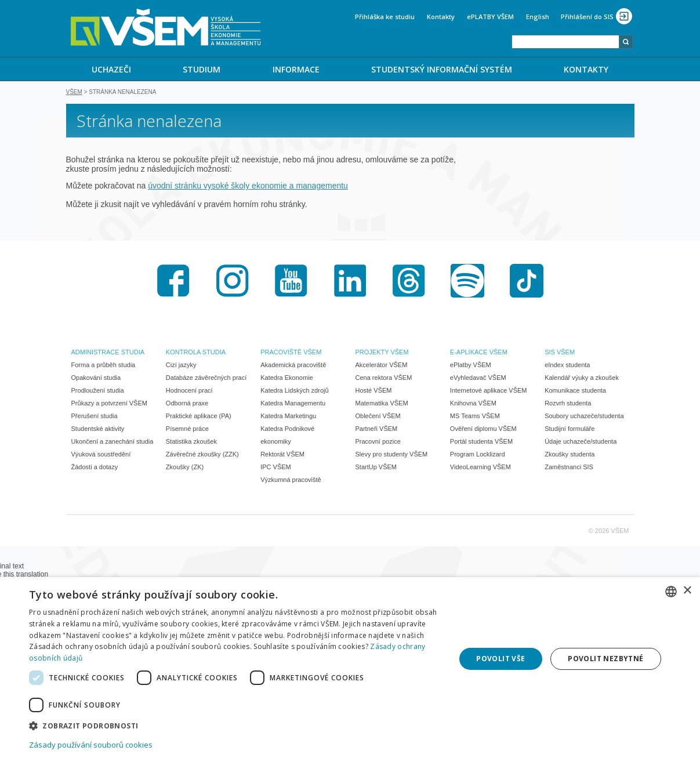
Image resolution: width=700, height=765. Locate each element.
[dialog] (350, 671)
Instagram (233, 282)
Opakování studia (96, 379)
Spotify (467, 282)
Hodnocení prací (189, 391)
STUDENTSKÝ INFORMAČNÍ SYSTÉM (442, 69)
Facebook (173, 282)
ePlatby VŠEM (471, 366)
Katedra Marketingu (288, 417)
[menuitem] (112, 69)
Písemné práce (187, 430)
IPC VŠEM (276, 468)
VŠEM (74, 93)
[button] (236, 725)
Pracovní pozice (378, 443)
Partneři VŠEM (377, 430)
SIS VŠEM (560, 353)
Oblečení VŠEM (378, 417)
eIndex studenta (567, 366)
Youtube (291, 282)
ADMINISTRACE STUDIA (108, 353)
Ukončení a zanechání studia (113, 443)
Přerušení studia (95, 417)
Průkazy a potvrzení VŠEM (109, 404)
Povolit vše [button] (500, 659)
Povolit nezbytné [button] (605, 659)
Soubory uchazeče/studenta (584, 417)
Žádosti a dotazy (95, 468)
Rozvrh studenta (568, 404)
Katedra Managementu (293, 404)
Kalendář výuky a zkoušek (582, 379)
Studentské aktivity (98, 430)
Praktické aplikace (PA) (199, 417)
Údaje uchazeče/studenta (581, 443)
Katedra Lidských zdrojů (294, 391)
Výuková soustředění (101, 455)
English (538, 17)
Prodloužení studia (98, 391)
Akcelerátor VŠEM (382, 366)
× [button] (687, 591)
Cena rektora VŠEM (384, 379)
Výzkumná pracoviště (291, 481)
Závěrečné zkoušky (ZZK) (202, 455)
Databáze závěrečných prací (206, 379)
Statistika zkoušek (191, 443)
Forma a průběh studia (104, 366)
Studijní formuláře (570, 430)
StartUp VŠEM (376, 468)
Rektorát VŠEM (282, 455)
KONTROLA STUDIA (196, 353)
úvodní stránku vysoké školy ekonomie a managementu (248, 187)
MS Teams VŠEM (475, 417)
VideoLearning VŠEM (480, 468)
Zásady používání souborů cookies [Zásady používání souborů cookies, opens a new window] (91, 745)
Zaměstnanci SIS (569, 468)
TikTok (527, 282)
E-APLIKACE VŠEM (479, 353)
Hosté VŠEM (374, 391)
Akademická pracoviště (293, 366)
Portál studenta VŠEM (481, 443)
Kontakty (441, 17)
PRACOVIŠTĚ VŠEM (291, 353)
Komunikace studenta (575, 391)
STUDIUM (202, 69)
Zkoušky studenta (570, 455)
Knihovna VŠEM (473, 404)
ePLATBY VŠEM (490, 17)
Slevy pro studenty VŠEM (392, 455)
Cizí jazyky (181, 366)
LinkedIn (350, 282)
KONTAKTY (586, 69)
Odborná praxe (187, 404)
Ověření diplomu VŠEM (483, 430)
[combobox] (565, 42)
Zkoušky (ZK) (185, 468)
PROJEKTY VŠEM (382, 353)
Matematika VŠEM (382, 404)
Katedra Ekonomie (287, 379)
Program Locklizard (478, 455)
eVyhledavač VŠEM (478, 379)
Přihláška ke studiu (385, 17)
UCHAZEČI (111, 69)
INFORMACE (296, 69)
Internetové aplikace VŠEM (489, 391)
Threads (409, 282)
